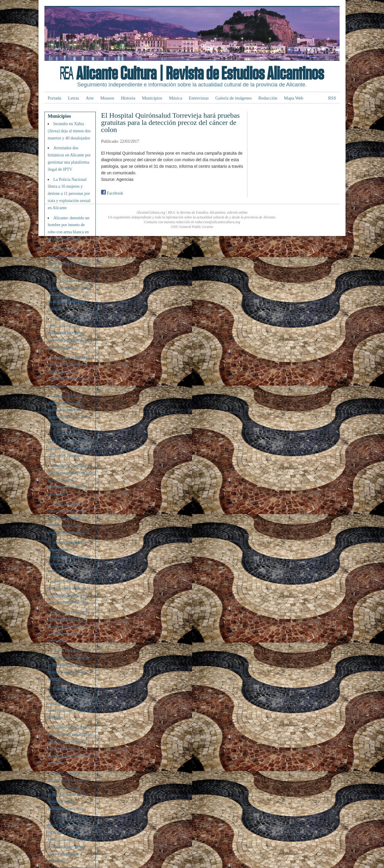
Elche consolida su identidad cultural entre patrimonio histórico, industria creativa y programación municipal (68, 518)
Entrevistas (199, 98)
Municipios (152, 98)
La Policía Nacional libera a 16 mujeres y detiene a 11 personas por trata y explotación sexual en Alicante (69, 194)
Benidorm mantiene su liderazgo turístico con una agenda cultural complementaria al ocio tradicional (70, 480)
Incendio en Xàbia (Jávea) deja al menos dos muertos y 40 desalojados (69, 131)
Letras (73, 98)
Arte (90, 98)
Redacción (268, 98)
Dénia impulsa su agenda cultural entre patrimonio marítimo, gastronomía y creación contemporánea (67, 410)
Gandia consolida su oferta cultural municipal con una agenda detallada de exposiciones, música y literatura (69, 703)
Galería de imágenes (233, 98)
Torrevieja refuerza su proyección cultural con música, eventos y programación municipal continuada (69, 372)
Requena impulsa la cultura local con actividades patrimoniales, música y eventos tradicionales (69, 557)
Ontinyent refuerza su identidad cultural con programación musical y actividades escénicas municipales (69, 626)
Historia (128, 98)
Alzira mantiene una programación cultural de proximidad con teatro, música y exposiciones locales (69, 665)
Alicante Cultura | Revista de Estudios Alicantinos (200, 74)
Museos (107, 98)
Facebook (112, 193)
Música (176, 98)
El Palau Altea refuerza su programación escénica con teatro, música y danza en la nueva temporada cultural (70, 295)
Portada (55, 98)
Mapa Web (294, 98)
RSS (332, 98)
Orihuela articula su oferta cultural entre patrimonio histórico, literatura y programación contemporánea (69, 333)
